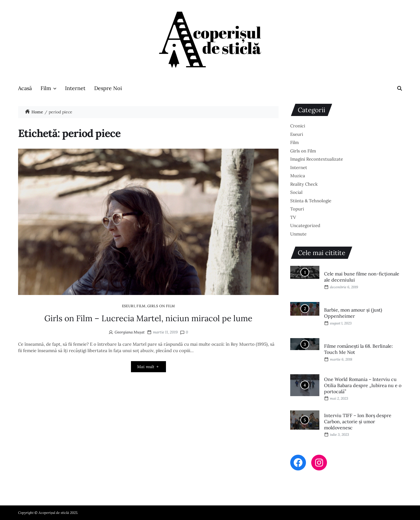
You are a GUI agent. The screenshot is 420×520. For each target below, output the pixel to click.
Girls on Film (161, 306)
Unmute (298, 234)
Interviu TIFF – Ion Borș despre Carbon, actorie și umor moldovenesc (358, 421)
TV (293, 217)
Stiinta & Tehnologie (311, 201)
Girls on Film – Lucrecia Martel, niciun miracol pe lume (148, 318)
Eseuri (128, 306)
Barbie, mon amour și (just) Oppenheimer (353, 313)
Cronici (298, 126)
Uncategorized (305, 225)
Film (48, 88)
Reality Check (304, 184)
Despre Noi (108, 88)
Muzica (298, 176)
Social (296, 192)
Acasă (25, 88)
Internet (75, 88)
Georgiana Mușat (130, 332)
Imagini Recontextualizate (317, 159)
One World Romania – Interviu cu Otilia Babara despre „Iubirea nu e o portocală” (363, 385)
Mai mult (148, 367)
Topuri (297, 209)
